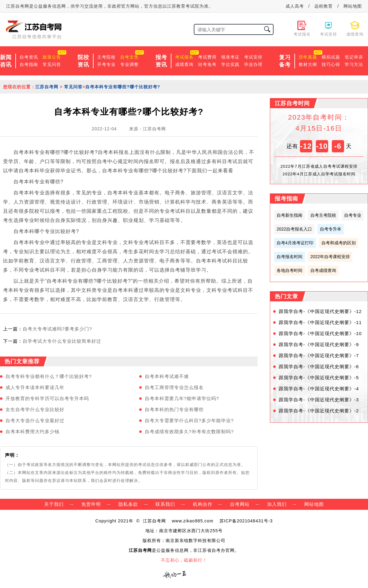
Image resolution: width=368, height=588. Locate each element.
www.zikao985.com (193, 521)
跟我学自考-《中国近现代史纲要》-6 (319, 367)
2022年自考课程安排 (330, 257)
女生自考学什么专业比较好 (35, 409)
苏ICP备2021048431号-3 (246, 521)
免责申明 (91, 504)
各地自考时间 (289, 270)
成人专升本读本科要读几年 (35, 387)
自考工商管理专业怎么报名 (174, 387)
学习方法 (354, 64)
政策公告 (52, 57)
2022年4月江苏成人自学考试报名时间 (319, 174)
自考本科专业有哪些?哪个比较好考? (123, 87)
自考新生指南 (289, 215)
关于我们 (54, 504)
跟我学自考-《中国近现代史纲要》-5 (319, 378)
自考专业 (353, 215)
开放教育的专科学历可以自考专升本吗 (47, 398)
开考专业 (106, 64)
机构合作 (203, 504)
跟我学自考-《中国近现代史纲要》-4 (319, 389)
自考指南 (29, 64)
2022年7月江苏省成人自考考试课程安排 (319, 166)
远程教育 (324, 6)
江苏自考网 (47, 87)
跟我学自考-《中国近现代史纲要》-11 (320, 322)
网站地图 (353, 6)
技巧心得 (331, 64)
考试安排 (253, 57)
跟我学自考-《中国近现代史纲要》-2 (319, 411)
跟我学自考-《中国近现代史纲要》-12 (320, 311)
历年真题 (308, 57)
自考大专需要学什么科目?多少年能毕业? (189, 420)
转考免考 (207, 64)
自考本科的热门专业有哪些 (174, 409)
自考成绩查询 (323, 270)
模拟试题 (331, 57)
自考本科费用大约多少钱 (33, 431)
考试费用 (207, 57)
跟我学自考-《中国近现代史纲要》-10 (320, 333)
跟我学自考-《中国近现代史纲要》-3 (319, 400)
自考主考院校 (323, 215)
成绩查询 (184, 64)
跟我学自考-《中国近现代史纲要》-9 (319, 344)
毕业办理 (253, 64)
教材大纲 (308, 64)
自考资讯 (29, 57)
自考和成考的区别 (339, 243)
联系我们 (165, 504)
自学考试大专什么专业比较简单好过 (62, 341)
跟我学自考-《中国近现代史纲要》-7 (319, 355)
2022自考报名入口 (294, 229)
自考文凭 (129, 57)
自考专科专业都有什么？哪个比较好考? (49, 376)
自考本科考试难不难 (167, 376)
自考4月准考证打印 (295, 243)
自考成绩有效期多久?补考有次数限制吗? (189, 431)
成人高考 (295, 6)
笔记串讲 (354, 57)
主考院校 (106, 57)
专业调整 (129, 64)
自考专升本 (331, 229)
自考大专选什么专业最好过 (35, 420)
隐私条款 (128, 504)
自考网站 (240, 504)
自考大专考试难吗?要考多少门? (57, 329)
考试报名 (184, 57)
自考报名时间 (289, 257)
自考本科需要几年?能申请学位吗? (182, 398)
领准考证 (230, 57)
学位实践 (230, 64)
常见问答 (52, 64)
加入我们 (277, 504)
